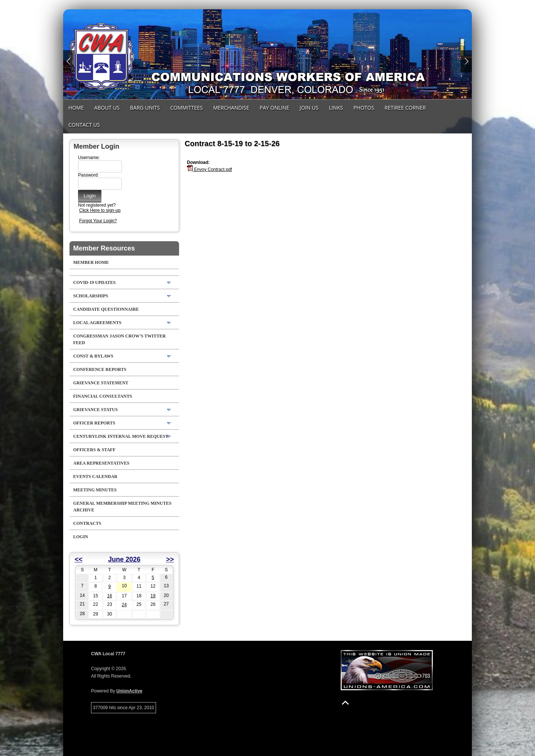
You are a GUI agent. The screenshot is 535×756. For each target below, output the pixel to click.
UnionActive (129, 691)
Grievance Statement (101, 383)
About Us (107, 108)
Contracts (87, 523)
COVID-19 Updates (94, 282)
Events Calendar (95, 476)
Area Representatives (101, 463)
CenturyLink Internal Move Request (121, 436)
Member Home (91, 262)
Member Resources (104, 248)
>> (170, 559)
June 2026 (124, 559)
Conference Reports (100, 369)
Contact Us (84, 125)
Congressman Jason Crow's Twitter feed (119, 339)
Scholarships (91, 296)
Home (76, 108)
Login (81, 537)
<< (79, 559)
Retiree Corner (405, 108)
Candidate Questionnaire (106, 309)
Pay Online (275, 108)
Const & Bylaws (93, 356)
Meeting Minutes (95, 490)
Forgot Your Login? (98, 221)
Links (336, 108)
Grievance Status (95, 410)
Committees (186, 108)
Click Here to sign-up (100, 210)
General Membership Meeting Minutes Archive (122, 507)
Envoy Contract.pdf (209, 169)
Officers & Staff (94, 450)
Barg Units (145, 108)
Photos (364, 108)
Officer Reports (94, 423)
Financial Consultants (103, 396)
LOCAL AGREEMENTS (97, 323)
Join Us (309, 108)
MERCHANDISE (231, 108)
